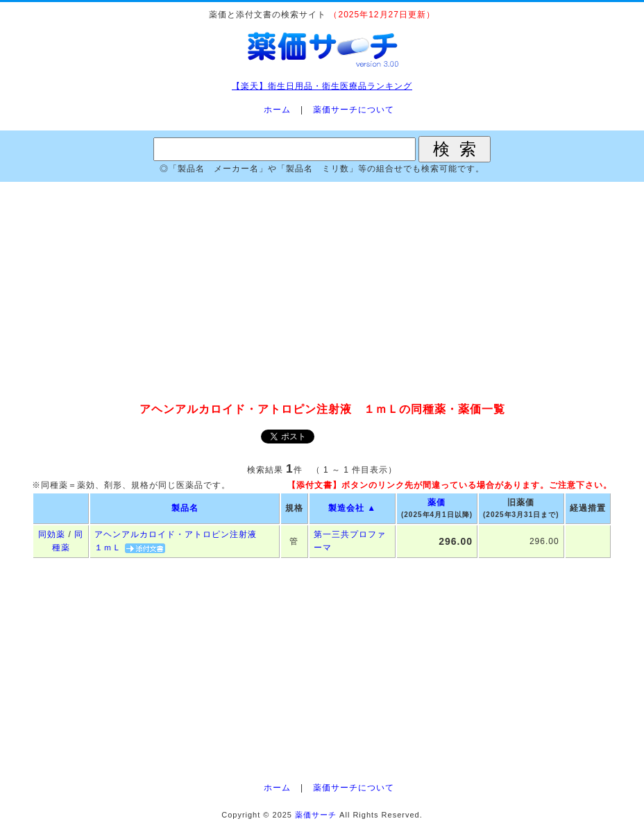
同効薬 (52, 534)
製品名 (185, 508)
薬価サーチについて (354, 110)
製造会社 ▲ (352, 508)
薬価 (437, 502)
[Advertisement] (322, 293)
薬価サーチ (316, 815)
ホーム (277, 110)
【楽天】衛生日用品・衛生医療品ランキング (322, 86)
